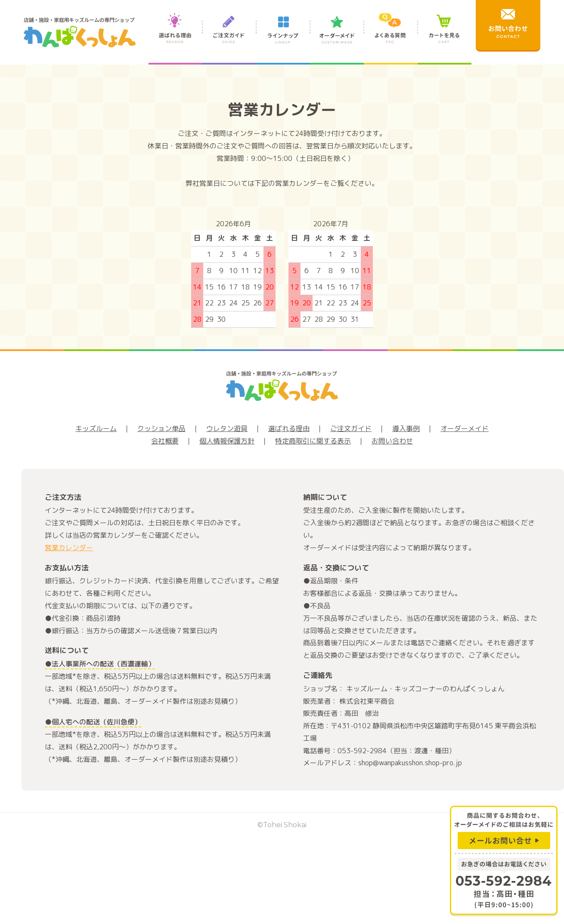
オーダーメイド (337, 38)
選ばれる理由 (175, 38)
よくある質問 (391, 38)
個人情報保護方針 (227, 441)
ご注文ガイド (229, 38)
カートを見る (445, 38)
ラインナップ (283, 38)
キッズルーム (96, 428)
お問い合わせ (392, 441)
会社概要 (165, 441)
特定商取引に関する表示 (313, 441)
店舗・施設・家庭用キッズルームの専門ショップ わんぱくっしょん (80, 32)
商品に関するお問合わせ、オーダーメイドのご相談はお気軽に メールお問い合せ (504, 829)
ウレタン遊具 (227, 428)
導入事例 (406, 428)
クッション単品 (161, 428)
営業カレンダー (69, 548)
